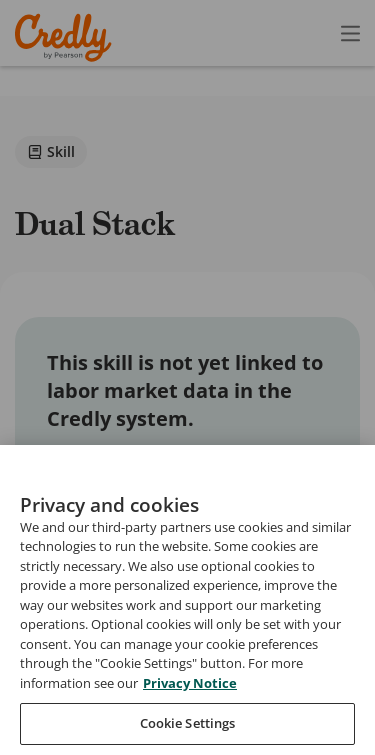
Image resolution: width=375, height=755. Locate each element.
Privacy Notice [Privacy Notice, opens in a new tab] (190, 718)
